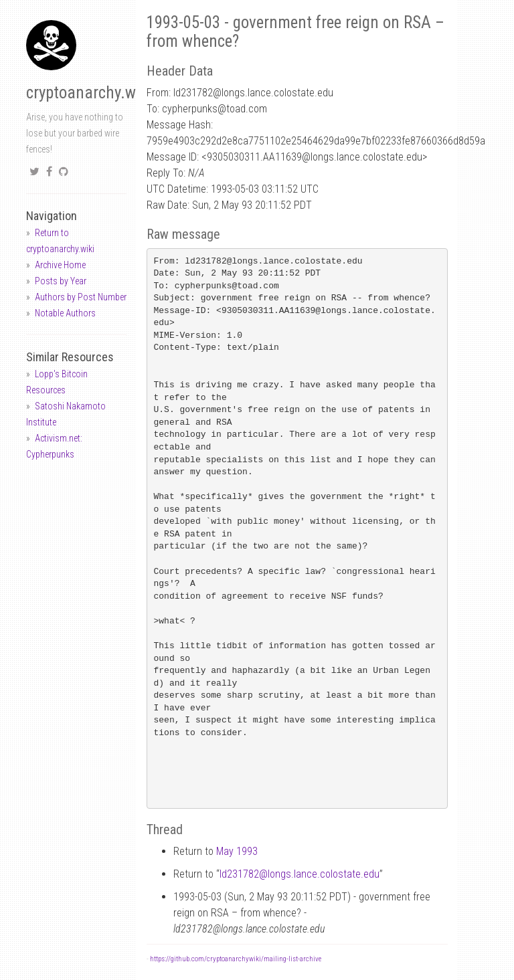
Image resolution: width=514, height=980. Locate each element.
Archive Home (60, 265)
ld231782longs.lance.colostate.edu (299, 874)
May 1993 (237, 851)
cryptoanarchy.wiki (89, 93)
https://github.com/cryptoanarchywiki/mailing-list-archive (236, 959)
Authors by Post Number (81, 297)
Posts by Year (61, 281)
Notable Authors (65, 313)
